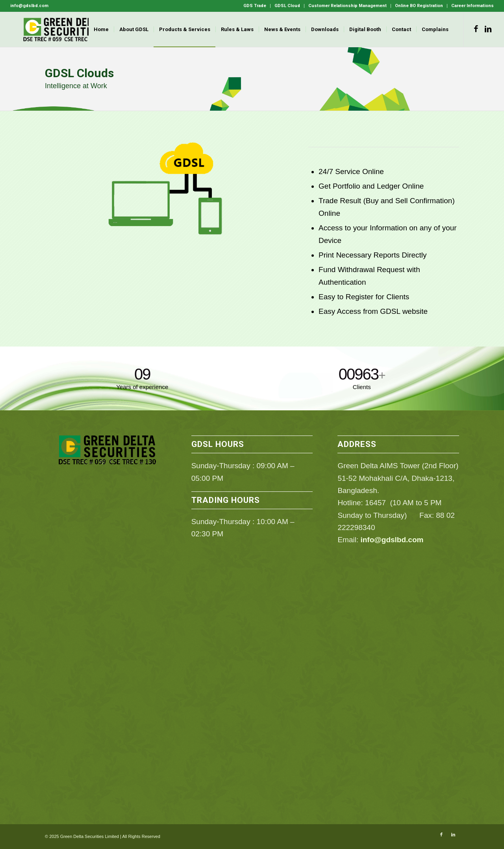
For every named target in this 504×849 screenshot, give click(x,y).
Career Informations (472, 6)
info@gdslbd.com (392, 540)
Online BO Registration (419, 6)
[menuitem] (255, 6)
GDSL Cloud (287, 6)
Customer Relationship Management (347, 6)
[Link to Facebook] (476, 29)
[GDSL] (63, 30)
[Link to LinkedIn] (488, 29)
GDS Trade (255, 6)
